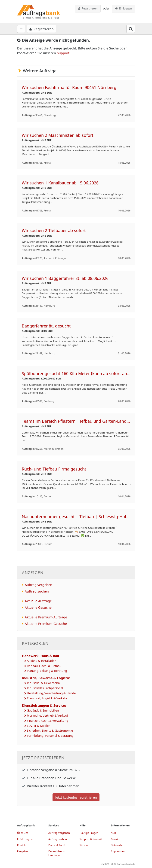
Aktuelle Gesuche (38, 607)
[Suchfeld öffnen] (131, 29)
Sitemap (84, 845)
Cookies (116, 839)
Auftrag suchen (37, 591)
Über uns (23, 833)
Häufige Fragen (89, 833)
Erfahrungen (25, 839)
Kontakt (22, 845)
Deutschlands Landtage (56, 853)
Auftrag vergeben (39, 585)
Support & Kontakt (91, 839)
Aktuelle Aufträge (38, 601)
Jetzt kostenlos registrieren (76, 797)
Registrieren (88, 8)
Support (63, 53)
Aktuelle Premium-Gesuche (46, 624)
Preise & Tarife (57, 845)
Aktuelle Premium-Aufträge (46, 617)
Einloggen (123, 8)
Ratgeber (23, 851)
